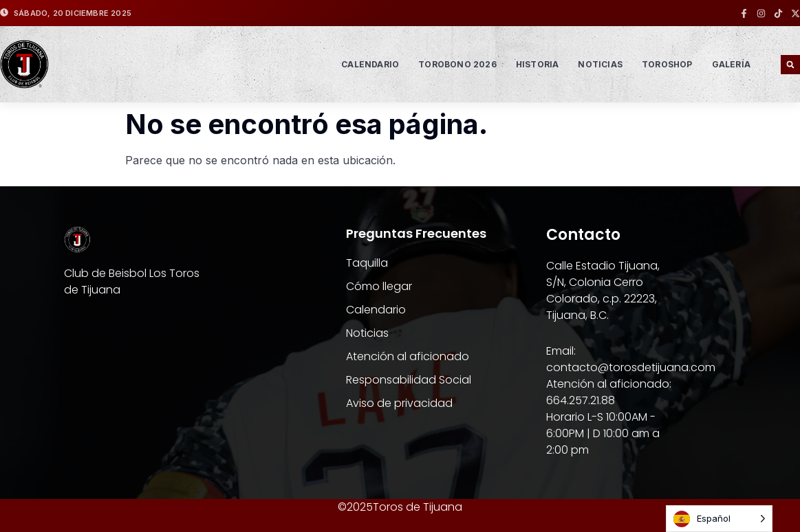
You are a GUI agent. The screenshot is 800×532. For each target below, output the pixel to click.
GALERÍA (731, 64)
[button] (790, 65)
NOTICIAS (600, 64)
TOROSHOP (667, 64)
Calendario (370, 64)
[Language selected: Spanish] (719, 519)
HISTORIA (538, 64)
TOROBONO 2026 (457, 64)
